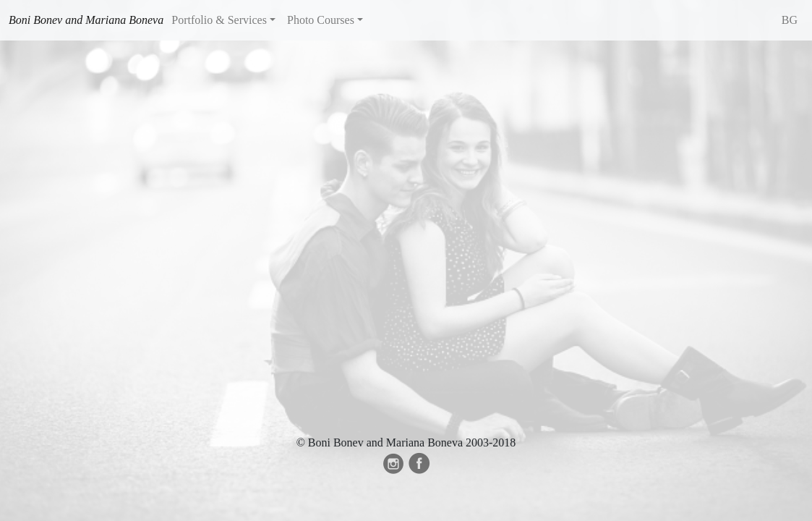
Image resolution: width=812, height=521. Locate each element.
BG (790, 20)
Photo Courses (321, 20)
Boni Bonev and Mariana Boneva (86, 20)
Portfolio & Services (219, 20)
